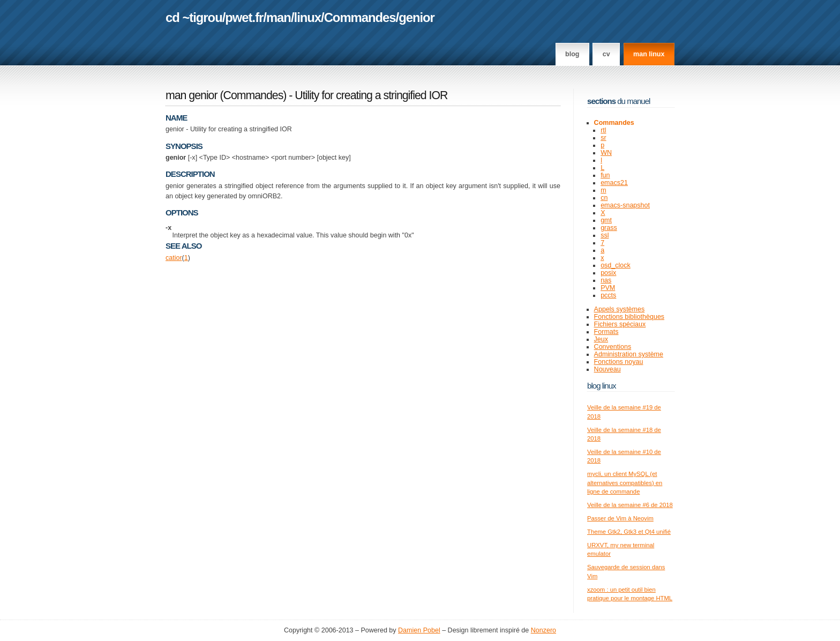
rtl (603, 130)
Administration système (629, 354)
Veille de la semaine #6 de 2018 (630, 505)
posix (608, 273)
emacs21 (614, 183)
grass (609, 228)
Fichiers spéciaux (620, 324)
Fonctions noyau (619, 362)
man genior (192, 95)
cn (604, 198)
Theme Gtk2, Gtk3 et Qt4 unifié (629, 532)
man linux (649, 54)
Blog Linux (602, 386)
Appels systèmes (620, 309)
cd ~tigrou (194, 17)
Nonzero (543, 630)
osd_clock (616, 265)
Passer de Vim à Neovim (620, 518)
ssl (605, 235)
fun (605, 175)
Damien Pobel (419, 630)
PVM (608, 288)
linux (308, 17)
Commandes (360, 17)
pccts (608, 295)
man (279, 17)
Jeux (601, 339)
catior (174, 258)
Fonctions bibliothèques (629, 317)
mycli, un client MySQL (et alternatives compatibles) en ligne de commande (625, 483)
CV (606, 54)
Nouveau (607, 369)
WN (606, 153)
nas (606, 280)
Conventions (613, 347)
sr (603, 138)
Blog (572, 54)
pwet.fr (244, 17)
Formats (606, 332)
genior (417, 17)
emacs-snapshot (625, 205)
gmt (606, 220)
